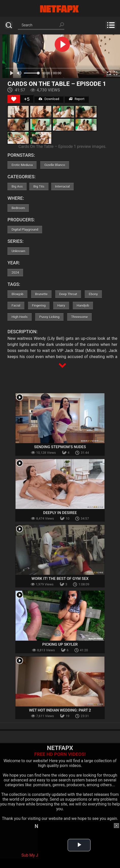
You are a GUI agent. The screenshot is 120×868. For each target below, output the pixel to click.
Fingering (39, 305)
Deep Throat (68, 294)
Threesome (79, 317)
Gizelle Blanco (55, 165)
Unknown (18, 251)
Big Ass (17, 186)
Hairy (61, 305)
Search (9, 25)
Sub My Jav (32, 855)
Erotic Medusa (22, 165)
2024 (15, 273)
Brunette (41, 294)
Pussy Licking (49, 317)
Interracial (63, 186)
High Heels (19, 317)
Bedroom (18, 208)
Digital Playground (25, 230)
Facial (16, 305)
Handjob (83, 305)
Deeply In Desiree (60, 513)
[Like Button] (14, 99)
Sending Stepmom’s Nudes (60, 447)
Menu (111, 25)
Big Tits (39, 186)
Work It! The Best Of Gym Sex (60, 579)
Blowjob (17, 294)
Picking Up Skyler (60, 644)
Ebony (93, 294)
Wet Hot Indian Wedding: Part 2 (60, 710)
